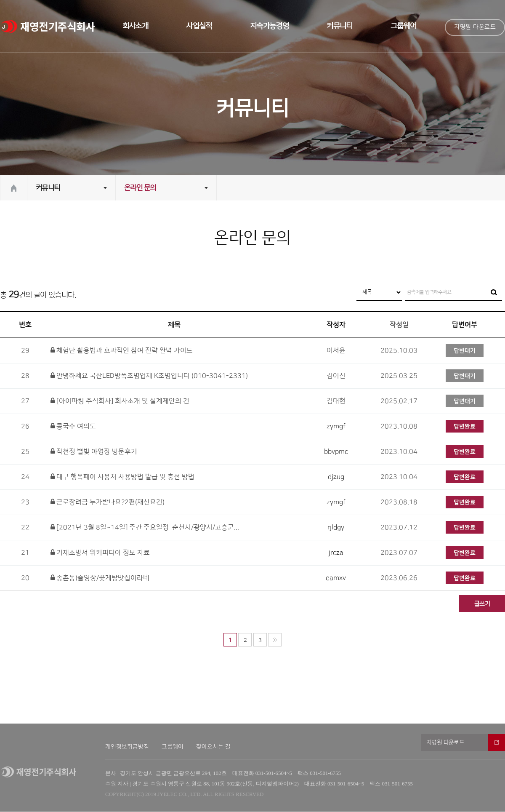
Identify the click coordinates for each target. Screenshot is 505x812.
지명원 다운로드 (475, 27)
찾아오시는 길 (213, 747)
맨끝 (275, 640)
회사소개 (136, 26)
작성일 (399, 325)
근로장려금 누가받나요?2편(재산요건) (108, 502)
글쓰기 (482, 604)
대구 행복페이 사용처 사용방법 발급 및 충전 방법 (122, 477)
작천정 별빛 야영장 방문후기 (94, 451)
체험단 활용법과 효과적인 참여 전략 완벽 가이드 (122, 350)
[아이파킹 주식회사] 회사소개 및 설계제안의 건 (120, 401)
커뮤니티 (340, 26)
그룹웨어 (404, 26)
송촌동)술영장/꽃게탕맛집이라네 (100, 578)
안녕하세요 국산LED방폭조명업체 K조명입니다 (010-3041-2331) (149, 376)
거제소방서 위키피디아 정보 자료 (100, 553)
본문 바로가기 (0, 0)
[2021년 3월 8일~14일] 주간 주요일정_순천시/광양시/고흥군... (145, 527)
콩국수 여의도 (73, 426)
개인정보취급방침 (127, 747)
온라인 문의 (140, 188)
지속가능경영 (269, 26)
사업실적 (199, 26)
